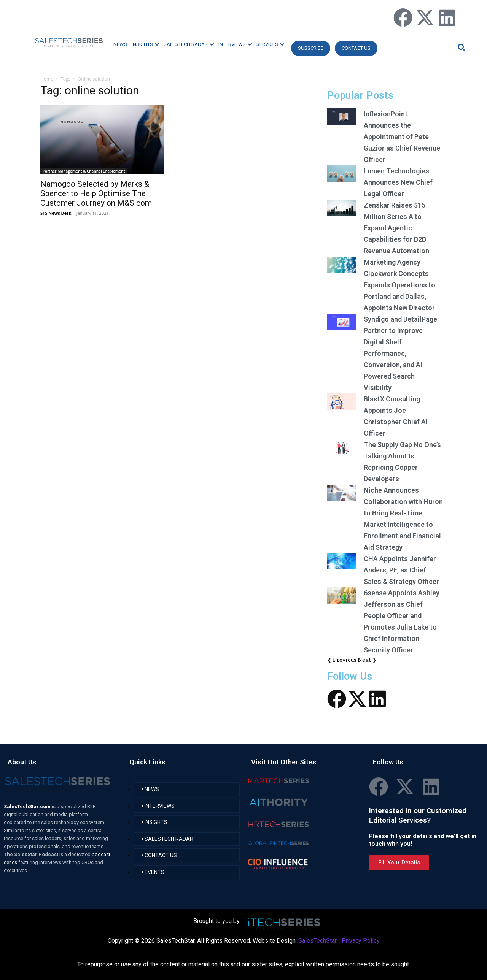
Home (47, 79)
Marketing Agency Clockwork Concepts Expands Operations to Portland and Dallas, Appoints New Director (399, 285)
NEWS (120, 44)
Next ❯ (367, 660)
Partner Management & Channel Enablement (84, 171)
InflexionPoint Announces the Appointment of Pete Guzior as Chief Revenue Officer (402, 137)
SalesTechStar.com (28, 806)
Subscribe (311, 48)
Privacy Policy (361, 941)
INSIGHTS (145, 44)
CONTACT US (356, 48)
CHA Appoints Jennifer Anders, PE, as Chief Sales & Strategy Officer (401, 570)
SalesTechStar (318, 941)
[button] (460, 47)
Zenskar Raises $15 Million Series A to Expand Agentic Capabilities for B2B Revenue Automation (396, 228)
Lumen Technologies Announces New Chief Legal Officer (398, 182)
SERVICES (270, 44)
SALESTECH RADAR (189, 44)
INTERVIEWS (235, 44)
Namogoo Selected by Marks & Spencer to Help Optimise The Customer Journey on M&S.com (96, 193)
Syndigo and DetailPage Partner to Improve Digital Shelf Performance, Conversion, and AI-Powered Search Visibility (400, 353)
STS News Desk (56, 213)
